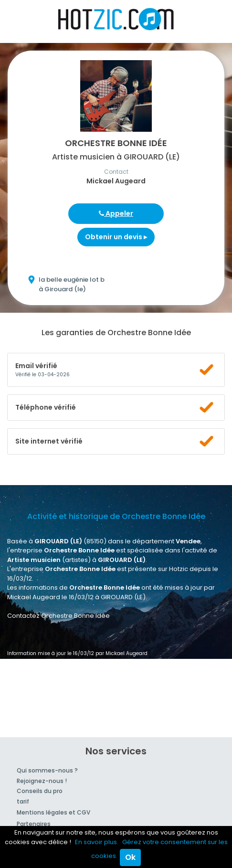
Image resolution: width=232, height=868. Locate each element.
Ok (130, 857)
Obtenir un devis (116, 237)
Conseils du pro (40, 791)
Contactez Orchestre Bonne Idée (58, 616)
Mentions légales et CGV (53, 812)
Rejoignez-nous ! (42, 781)
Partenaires (34, 824)
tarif (23, 801)
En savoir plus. (97, 842)
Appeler (116, 213)
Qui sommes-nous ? (47, 770)
